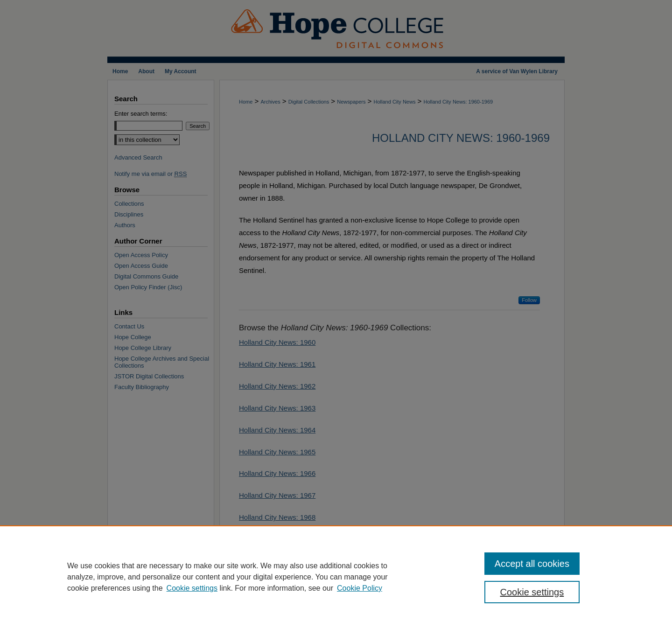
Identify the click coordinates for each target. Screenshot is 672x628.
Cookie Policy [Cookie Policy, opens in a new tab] (360, 588)
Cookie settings (192, 588)
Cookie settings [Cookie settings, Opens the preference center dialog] (532, 592)
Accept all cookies (532, 564)
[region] (336, 577)
